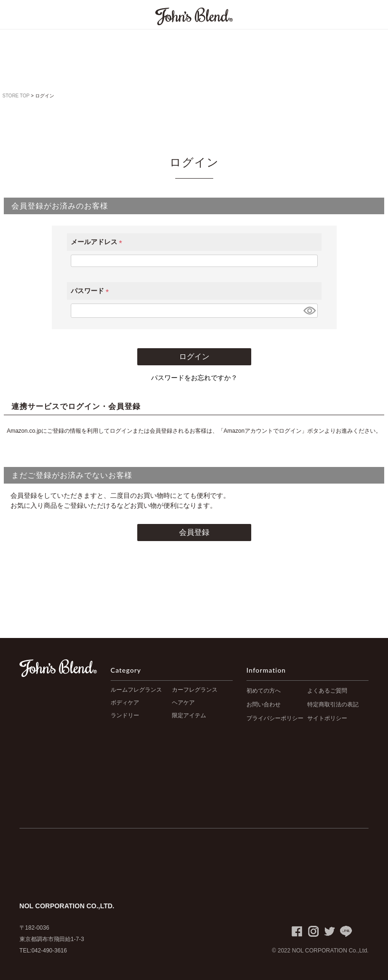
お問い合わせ (264, 704)
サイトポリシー (327, 718)
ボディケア (125, 703)
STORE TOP (16, 96)
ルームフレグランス (136, 690)
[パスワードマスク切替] (309, 311)
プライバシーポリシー (275, 718)
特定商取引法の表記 (333, 704)
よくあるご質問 (327, 691)
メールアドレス (98, 242)
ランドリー (125, 715)
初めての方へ (264, 691)
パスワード (92, 291)
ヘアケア (183, 703)
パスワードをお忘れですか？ (194, 378)
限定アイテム (189, 715)
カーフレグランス (195, 690)
